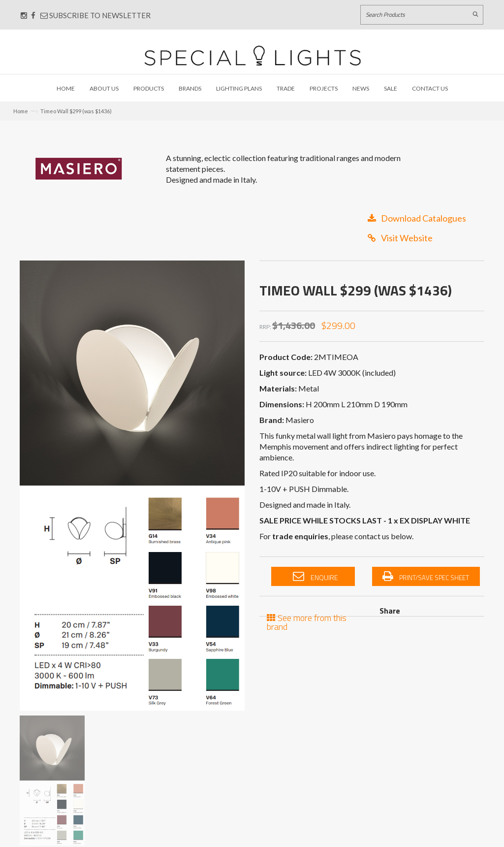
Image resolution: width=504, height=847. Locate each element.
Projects (324, 88)
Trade (286, 88)
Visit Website (400, 238)
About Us (104, 88)
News (361, 88)
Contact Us (430, 88)
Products (149, 88)
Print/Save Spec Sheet (426, 577)
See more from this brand (307, 621)
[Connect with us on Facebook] (33, 15)
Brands (190, 88)
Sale (391, 88)
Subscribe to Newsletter (95, 15)
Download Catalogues (417, 218)
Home (66, 88)
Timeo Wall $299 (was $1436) (76, 111)
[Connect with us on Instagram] (24, 15)
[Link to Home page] (252, 55)
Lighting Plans (239, 88)
